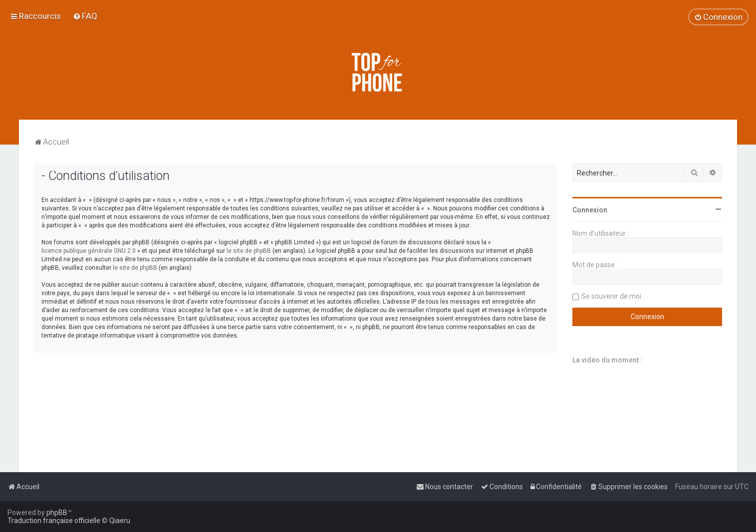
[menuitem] (85, 16)
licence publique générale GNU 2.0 (89, 251)
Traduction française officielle (54, 521)
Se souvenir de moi (611, 296)
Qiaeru (120, 521)
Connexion (590, 210)
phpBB (57, 513)
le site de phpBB (249, 251)
